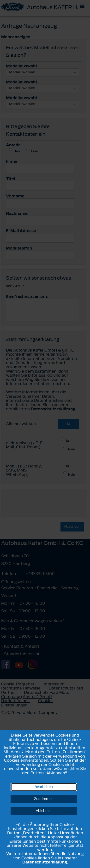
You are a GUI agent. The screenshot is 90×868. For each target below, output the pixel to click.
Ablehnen (44, 811)
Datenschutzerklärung (45, 862)
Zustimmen (44, 799)
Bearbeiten (44, 787)
